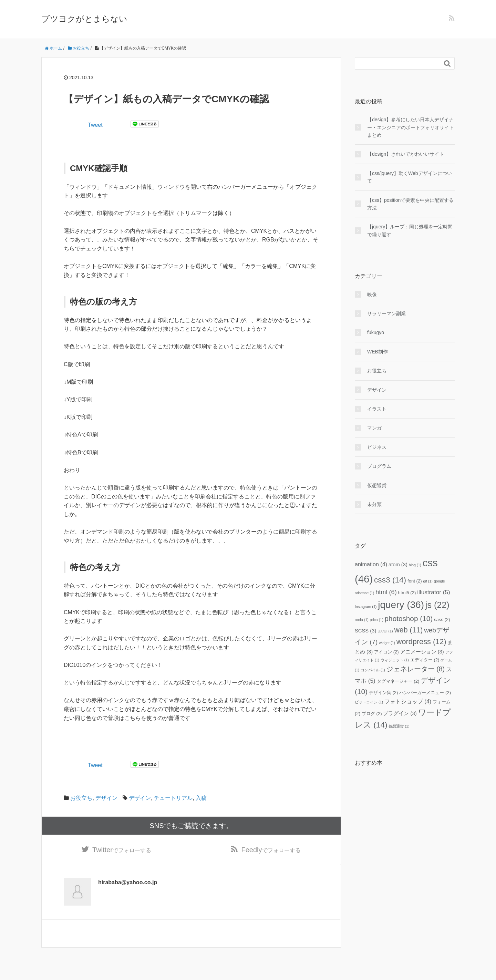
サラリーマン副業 (386, 313)
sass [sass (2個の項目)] (442, 620)
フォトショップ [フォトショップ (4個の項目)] (408, 701)
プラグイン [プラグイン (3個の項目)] (400, 713)
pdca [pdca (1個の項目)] (377, 620)
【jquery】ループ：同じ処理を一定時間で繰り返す (410, 230)
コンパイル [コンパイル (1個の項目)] (373, 670)
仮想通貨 (377, 485)
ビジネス (377, 447)
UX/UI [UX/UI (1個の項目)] (385, 631)
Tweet (95, 125)
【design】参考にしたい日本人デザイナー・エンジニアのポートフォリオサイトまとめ (411, 127)
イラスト (377, 409)
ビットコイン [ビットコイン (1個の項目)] (369, 702)
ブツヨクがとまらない (84, 19)
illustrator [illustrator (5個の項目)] (434, 592)
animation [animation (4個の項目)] (371, 564)
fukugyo (376, 332)
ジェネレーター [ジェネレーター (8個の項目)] (416, 669)
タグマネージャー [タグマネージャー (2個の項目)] (398, 681)
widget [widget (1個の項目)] (387, 643)
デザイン (106, 798)
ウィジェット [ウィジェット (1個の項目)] (395, 660)
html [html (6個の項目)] (386, 592)
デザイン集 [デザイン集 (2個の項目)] (384, 693)
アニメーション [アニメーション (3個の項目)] (422, 652)
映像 (372, 295)
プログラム (379, 466)
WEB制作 (378, 352)
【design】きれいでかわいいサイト (406, 154)
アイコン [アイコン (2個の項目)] (386, 652)
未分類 (374, 504)
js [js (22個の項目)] (437, 605)
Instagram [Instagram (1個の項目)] (366, 607)
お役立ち (81, 798)
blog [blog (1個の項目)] (415, 565)
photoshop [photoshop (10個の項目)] (409, 618)
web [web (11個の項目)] (408, 630)
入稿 (201, 798)
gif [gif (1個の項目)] (428, 581)
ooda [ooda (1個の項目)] (362, 620)
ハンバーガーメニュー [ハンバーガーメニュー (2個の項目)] (425, 693)
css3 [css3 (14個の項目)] (390, 580)
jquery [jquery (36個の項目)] (401, 605)
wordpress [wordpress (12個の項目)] (421, 642)
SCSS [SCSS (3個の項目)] (365, 631)
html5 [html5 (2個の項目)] (407, 593)
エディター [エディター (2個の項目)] (425, 660)
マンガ (374, 428)
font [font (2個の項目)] (415, 581)
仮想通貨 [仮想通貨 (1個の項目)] (399, 726)
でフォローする (122, 850)
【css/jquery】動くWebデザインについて (410, 177)
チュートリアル (173, 798)
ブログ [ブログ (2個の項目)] (372, 714)
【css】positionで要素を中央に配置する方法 (410, 204)
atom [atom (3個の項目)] (398, 565)
